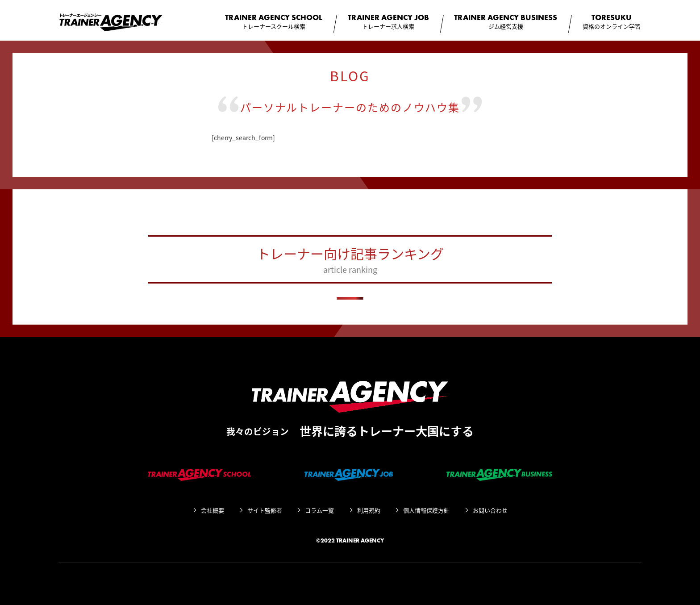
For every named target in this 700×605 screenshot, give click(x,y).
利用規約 (369, 510)
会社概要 (212, 510)
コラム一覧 (319, 510)
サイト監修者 (265, 510)
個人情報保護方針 (426, 510)
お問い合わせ (490, 510)
